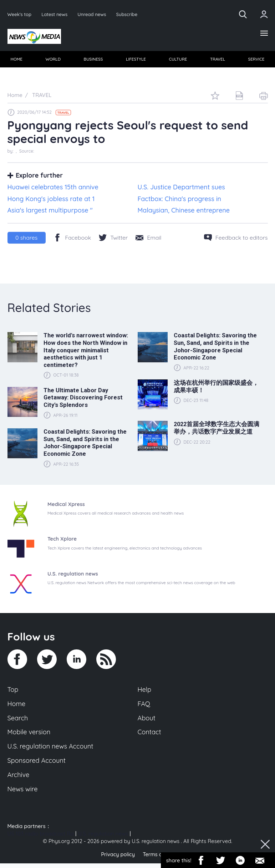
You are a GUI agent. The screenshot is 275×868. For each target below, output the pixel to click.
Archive (19, 779)
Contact (150, 735)
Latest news (55, 14)
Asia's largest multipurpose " (50, 212)
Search (18, 720)
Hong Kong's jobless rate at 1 (51, 200)
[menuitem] (17, 60)
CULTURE (178, 60)
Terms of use (159, 859)
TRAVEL (217, 60)
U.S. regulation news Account (52, 750)
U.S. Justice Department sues (181, 188)
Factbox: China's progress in (180, 200)
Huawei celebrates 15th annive (53, 188)
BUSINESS (93, 60)
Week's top (20, 14)
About (147, 720)
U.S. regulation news (103, 839)
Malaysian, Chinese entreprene (184, 212)
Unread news (94, 14)
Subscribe (130, 14)
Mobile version (30, 735)
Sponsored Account (38, 764)
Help (145, 691)
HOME (17, 60)
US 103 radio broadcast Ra (41, 839)
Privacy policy (117, 859)
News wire (23, 794)
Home (17, 705)
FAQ (144, 705)
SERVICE (256, 60)
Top (13, 691)
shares (26, 239)
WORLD (53, 60)
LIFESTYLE (136, 60)
